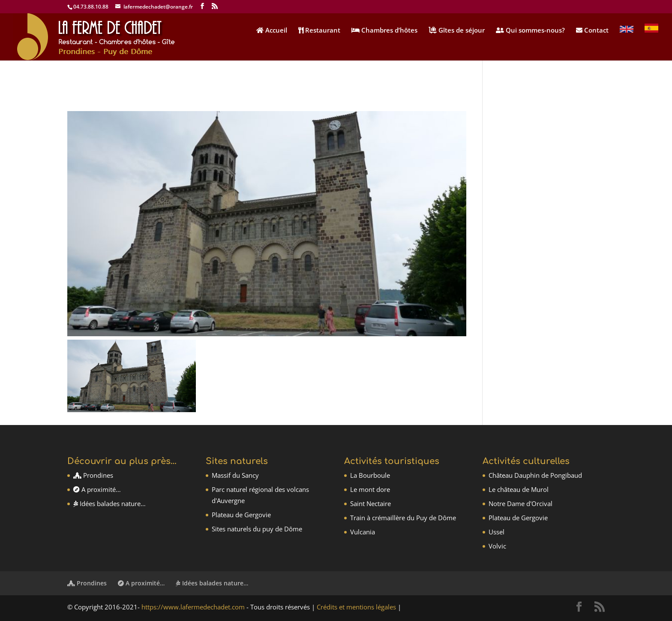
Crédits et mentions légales (356, 607)
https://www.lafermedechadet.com (193, 607)
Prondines (93, 475)
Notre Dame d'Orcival (520, 503)
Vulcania (363, 532)
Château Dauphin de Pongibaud (535, 475)
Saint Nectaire (370, 503)
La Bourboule (370, 475)
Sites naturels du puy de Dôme (257, 529)
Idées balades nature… (109, 503)
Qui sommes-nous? (530, 31)
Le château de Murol (519, 489)
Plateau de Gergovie (241, 515)
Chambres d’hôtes (384, 31)
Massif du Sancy (235, 475)
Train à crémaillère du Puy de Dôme (403, 518)
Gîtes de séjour (457, 31)
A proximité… (97, 489)
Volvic (497, 546)
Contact (592, 31)
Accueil (272, 31)
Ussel (496, 532)
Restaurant (319, 31)
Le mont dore (370, 489)
